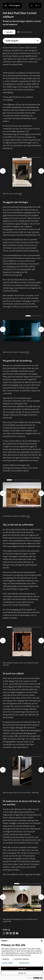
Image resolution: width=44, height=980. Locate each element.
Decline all (22, 973)
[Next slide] (41, 171)
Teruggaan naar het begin (20, 44)
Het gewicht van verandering (20, 47)
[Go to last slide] (3, 171)
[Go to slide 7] (32, 480)
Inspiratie (9, 32)
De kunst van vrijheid (20, 53)
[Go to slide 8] (36, 480)
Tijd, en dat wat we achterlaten (20, 50)
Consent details (7, 963)
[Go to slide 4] (36, 157)
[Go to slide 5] (39, 157)
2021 (28, 352)
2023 (28, 516)
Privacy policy (24, 963)
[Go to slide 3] (32, 157)
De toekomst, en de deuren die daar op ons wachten (20, 56)
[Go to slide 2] (28, 157)
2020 (20, 194)
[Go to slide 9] (39, 480)
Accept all (22, 968)
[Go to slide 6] (28, 480)
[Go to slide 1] (24, 157)
